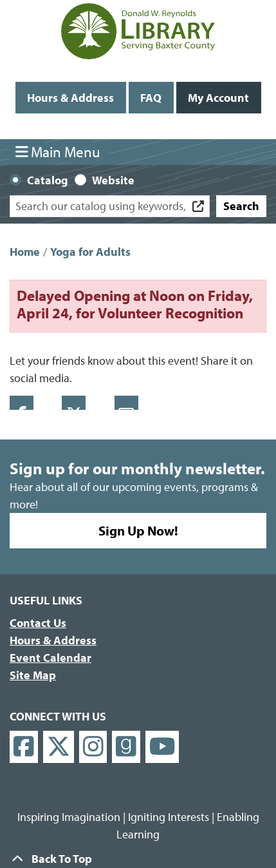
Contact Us (38, 623)
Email (126, 403)
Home (25, 252)
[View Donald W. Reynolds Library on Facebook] (24, 747)
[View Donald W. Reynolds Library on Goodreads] (126, 747)
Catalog (48, 180)
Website (113, 180)
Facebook (22, 403)
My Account (218, 98)
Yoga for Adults (90, 252)
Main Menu (58, 152)
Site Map (33, 675)
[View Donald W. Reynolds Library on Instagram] (93, 747)
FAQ (151, 98)
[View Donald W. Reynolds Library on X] (59, 747)
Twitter (74, 403)
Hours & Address (70, 98)
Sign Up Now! (138, 530)
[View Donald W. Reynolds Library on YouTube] (162, 747)
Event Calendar (51, 658)
